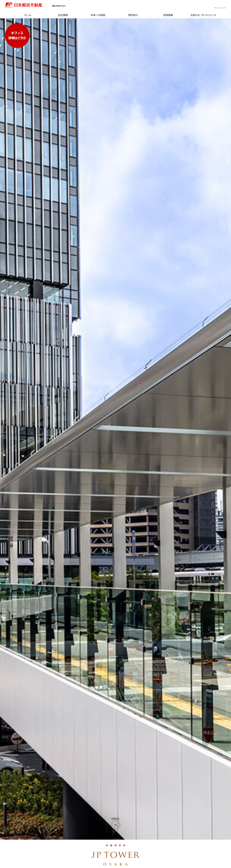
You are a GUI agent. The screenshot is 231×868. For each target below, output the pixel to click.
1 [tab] (107, 846)
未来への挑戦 (98, 15)
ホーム (28, 15)
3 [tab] (116, 846)
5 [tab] (124, 846)
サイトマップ (220, 8)
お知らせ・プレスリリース (203, 15)
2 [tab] (111, 846)
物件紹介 (133, 15)
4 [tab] (120, 846)
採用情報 (168, 15)
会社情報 (63, 15)
